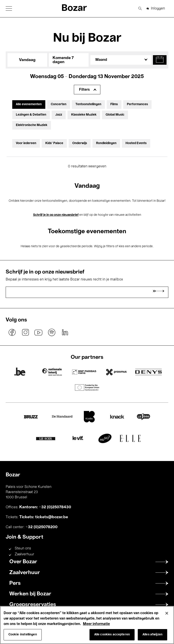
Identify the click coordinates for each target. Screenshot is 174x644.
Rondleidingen (106, 143)
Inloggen (158, 9)
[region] (87, 625)
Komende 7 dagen (63, 60)
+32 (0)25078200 (41, 527)
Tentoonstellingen (88, 104)
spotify (52, 332)
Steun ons (23, 549)
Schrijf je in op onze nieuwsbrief (56, 215)
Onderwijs (80, 143)
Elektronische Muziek (32, 125)
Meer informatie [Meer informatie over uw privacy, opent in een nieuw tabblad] (96, 624)
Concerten (59, 104)
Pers (15, 583)
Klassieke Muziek (84, 115)
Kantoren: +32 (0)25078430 (45, 507)
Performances (137, 104)
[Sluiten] (167, 613)
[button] (9, 8)
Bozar (74, 8)
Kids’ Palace (54, 143)
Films (114, 104)
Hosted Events (136, 143)
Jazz (59, 115)
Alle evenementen (29, 104)
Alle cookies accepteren (112, 635)
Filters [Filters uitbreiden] (84, 90)
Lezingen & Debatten (31, 115)
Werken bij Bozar (30, 594)
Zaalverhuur (24, 554)
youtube (39, 332)
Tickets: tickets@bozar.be (44, 517)
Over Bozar (23, 562)
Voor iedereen (26, 143)
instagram (25, 332)
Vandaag (27, 60)
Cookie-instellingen (23, 635)
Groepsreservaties (33, 605)
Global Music (115, 115)
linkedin (65, 332)
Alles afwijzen (152, 635)
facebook (12, 332)
